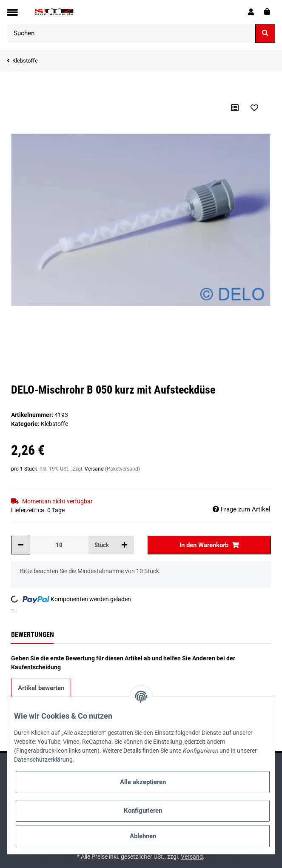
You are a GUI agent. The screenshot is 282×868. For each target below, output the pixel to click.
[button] (251, 12)
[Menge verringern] (21, 545)
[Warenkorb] (267, 12)
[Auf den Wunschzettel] (254, 108)
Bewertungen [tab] (33, 635)
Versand (95, 469)
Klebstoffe (54, 424)
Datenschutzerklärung (43, 759)
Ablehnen (143, 836)
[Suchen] (131, 33)
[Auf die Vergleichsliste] (235, 108)
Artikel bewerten (41, 688)
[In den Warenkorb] (18, 85)
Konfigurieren (143, 811)
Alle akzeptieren (143, 782)
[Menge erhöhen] (124, 545)
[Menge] (59, 545)
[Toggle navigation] (12, 12)
